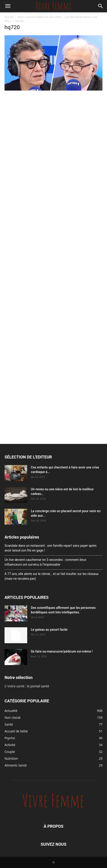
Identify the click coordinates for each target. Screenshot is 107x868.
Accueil (9, 17)
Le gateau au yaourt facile (49, 630)
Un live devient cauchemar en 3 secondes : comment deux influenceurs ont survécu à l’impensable (45, 562)
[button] (8, 6)
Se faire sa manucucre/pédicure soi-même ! (62, 651)
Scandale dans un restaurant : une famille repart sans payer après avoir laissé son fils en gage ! (51, 548)
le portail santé (38, 686)
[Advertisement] (53, 148)
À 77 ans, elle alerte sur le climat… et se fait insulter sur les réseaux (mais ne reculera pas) (52, 576)
